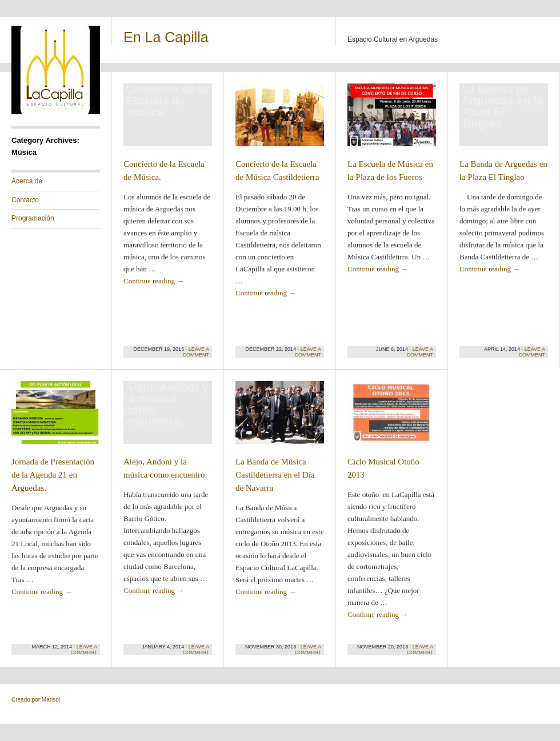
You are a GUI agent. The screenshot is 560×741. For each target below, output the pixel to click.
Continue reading (154, 281)
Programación (33, 218)
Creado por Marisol (36, 700)
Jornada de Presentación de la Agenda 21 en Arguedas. (53, 475)
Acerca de (27, 181)
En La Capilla (166, 37)
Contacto (25, 200)
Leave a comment (196, 352)
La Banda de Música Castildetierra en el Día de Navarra (275, 475)
